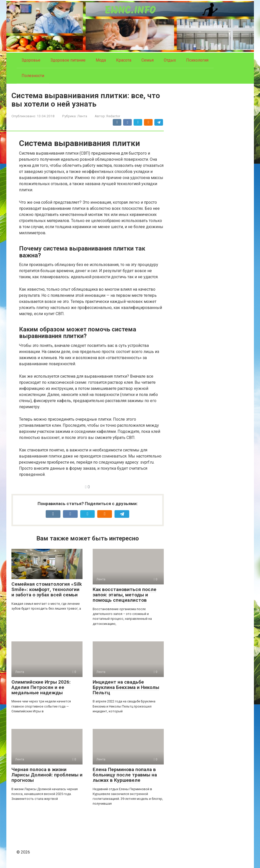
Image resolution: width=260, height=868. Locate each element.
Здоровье (31, 60)
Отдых (170, 60)
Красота (124, 60)
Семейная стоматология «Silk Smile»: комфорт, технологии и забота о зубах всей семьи (47, 589)
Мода (101, 60)
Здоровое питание (68, 60)
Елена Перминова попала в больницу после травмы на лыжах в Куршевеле (125, 775)
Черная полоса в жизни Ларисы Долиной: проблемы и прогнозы (47, 775)
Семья (148, 60)
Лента (82, 116)
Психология (197, 60)
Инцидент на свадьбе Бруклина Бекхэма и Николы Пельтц (126, 687)
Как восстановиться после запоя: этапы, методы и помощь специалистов (125, 595)
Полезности (33, 76)
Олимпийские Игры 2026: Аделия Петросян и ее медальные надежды (41, 687)
